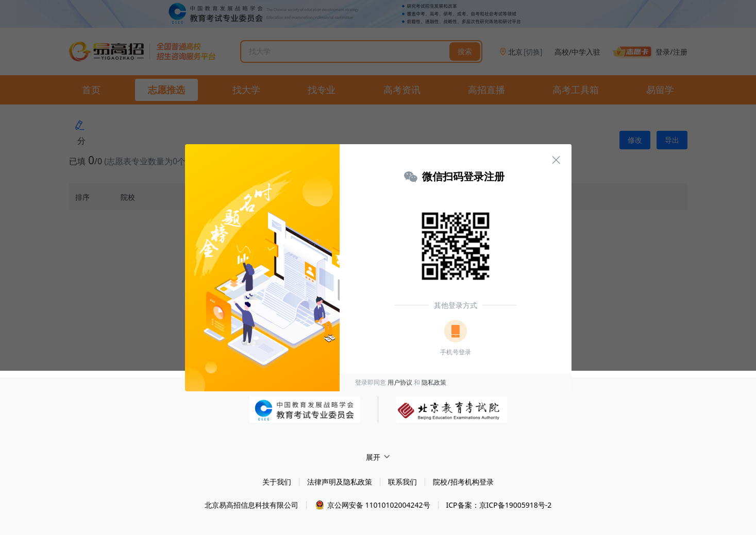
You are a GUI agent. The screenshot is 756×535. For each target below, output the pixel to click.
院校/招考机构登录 (463, 482)
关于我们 (277, 482)
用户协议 (400, 382)
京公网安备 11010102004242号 (379, 505)
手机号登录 (456, 352)
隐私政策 (434, 382)
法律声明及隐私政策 (340, 482)
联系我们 (402, 482)
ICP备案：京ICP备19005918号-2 (499, 505)
